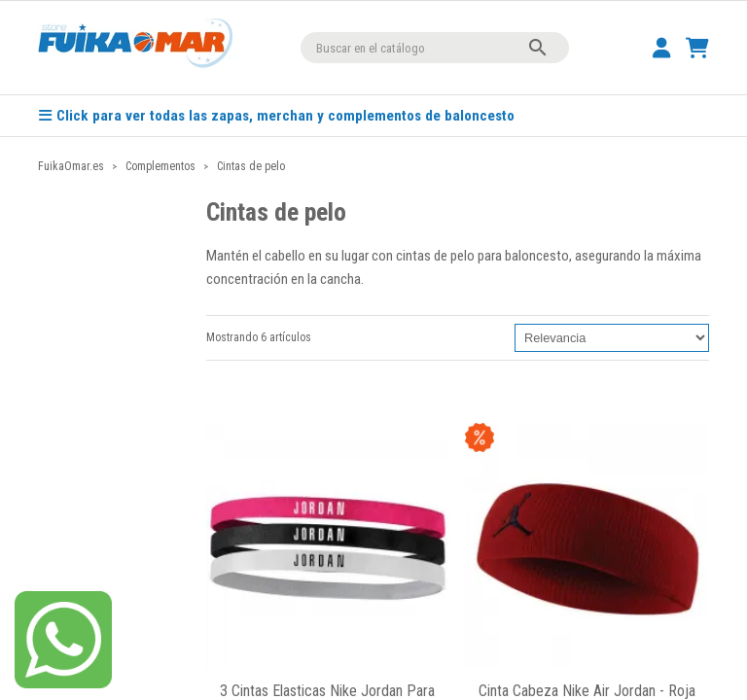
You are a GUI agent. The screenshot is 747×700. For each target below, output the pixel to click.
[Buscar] (435, 48)
